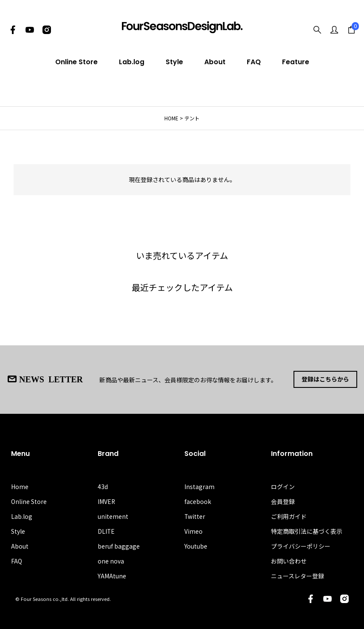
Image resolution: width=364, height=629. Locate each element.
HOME (171, 118)
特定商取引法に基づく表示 (307, 531)
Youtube (196, 546)
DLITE (106, 531)
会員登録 (283, 501)
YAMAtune (112, 576)
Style (174, 62)
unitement (113, 516)
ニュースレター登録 (298, 576)
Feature (296, 62)
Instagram (199, 486)
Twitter (195, 516)
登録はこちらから (325, 379)
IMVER (107, 501)
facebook (198, 501)
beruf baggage (119, 546)
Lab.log (132, 62)
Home (20, 486)
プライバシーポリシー (301, 546)
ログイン (283, 486)
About (215, 62)
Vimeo (193, 531)
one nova (111, 561)
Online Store (76, 62)
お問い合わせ (289, 561)
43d (103, 486)
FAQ (254, 62)
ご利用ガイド (289, 516)
